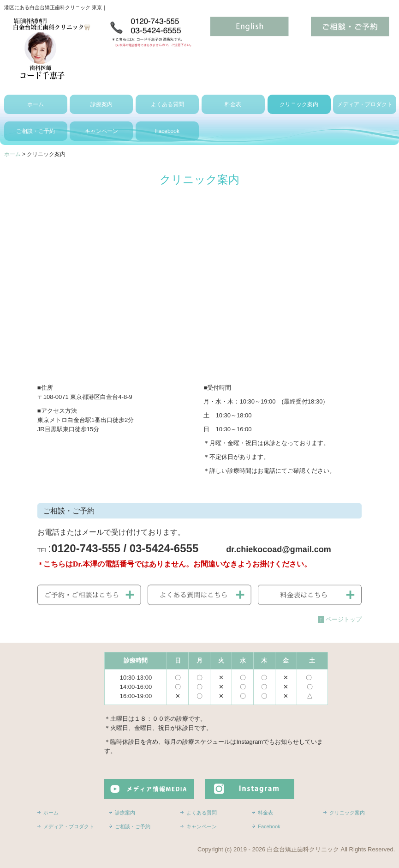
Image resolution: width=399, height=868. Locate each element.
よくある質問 (167, 104)
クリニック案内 (299, 104)
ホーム (36, 104)
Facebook (167, 131)
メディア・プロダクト (365, 104)
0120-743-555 (86, 548)
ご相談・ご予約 (36, 131)
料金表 (233, 104)
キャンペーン (101, 131)
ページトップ (340, 619)
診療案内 (101, 104)
